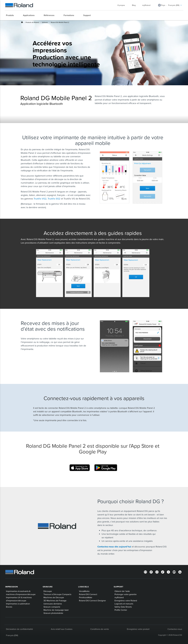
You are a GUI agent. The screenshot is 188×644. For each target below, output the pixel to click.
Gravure (48, 587)
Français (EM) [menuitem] (175, 5)
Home (22, 22)
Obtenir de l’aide (122, 591)
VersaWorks (84, 591)
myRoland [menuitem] (146, 5)
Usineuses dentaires (53, 604)
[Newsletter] (145, 572)
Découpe (48, 591)
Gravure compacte (52, 607)
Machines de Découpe (54, 597)
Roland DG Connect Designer (92, 601)
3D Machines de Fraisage (55, 601)
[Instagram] (157, 572)
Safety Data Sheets (123, 607)
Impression (12, 587)
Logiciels (83, 587)
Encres (9, 607)
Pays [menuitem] (163, 5)
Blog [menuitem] (134, 5)
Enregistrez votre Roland (126, 601)
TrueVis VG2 (40, 199)
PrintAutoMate (86, 597)
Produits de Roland (32, 22)
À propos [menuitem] (123, 5)
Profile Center (121, 610)
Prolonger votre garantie (126, 594)
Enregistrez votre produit (138, 629)
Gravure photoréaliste (53, 613)
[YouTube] (174, 572)
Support (118, 587)
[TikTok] (163, 572)
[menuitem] (11, 15)
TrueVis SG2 (54, 199)
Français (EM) (12, 635)
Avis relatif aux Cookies (62, 629)
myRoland (119, 597)
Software (45, 22)
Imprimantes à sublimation (18, 604)
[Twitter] (168, 572)
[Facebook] (151, 572)
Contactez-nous (175, 629)
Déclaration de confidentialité (19, 629)
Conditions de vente (100, 629)
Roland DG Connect (88, 594)
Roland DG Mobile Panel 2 (60, 22)
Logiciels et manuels (124, 604)
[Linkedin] (180, 572)
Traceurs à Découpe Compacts (57, 594)
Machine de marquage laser (56, 610)
